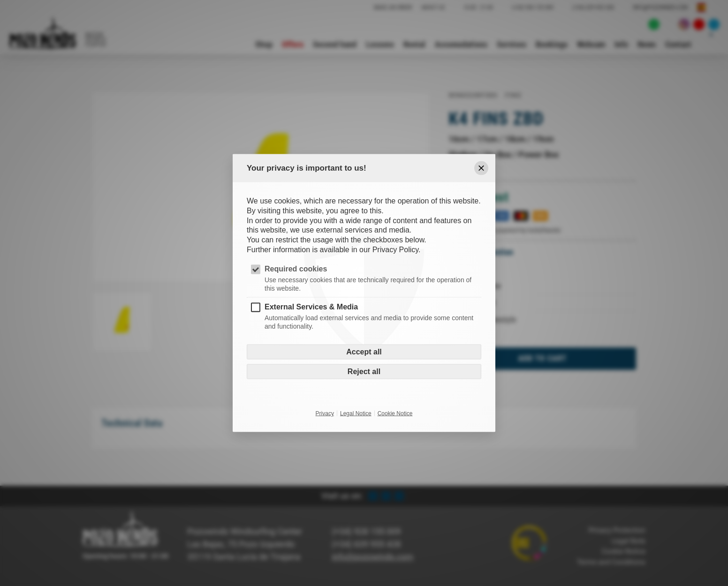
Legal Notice (356, 413)
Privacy (325, 413)
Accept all (364, 352)
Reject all (364, 372)
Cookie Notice (395, 413)
